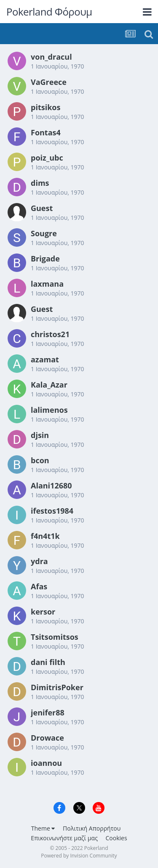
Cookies (116, 838)
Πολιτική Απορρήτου (92, 828)
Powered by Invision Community (79, 856)
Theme (43, 828)
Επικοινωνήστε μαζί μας (64, 838)
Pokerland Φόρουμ (49, 12)
